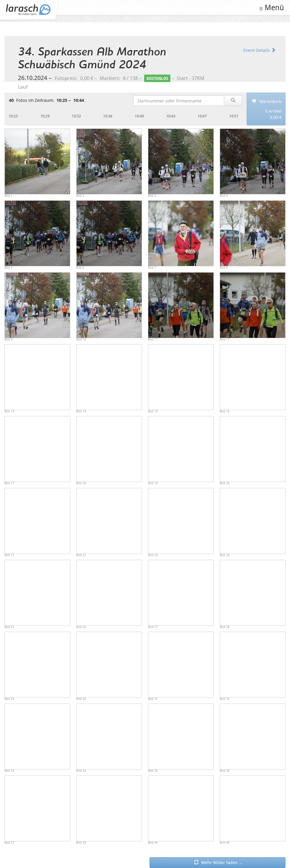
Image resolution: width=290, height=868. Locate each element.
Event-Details (260, 50)
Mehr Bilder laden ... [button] (218, 862)
